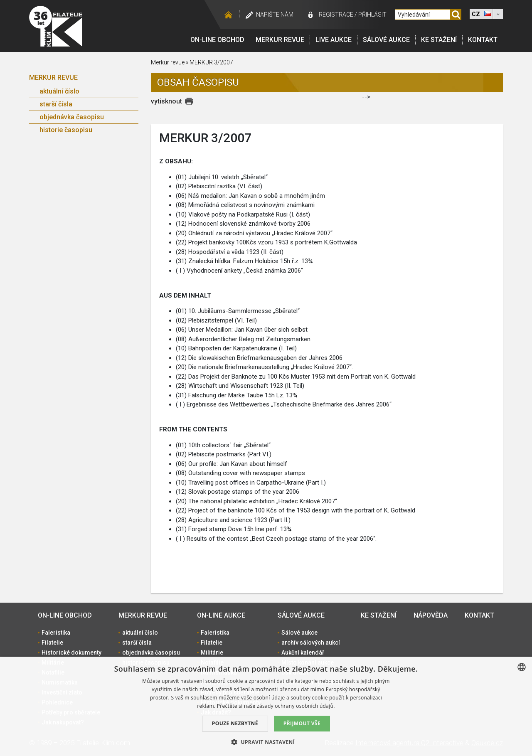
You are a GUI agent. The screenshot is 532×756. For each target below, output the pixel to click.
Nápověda (431, 615)
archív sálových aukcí (311, 643)
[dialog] (266, 706)
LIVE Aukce (334, 40)
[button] (266, 742)
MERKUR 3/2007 (211, 62)
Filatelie (52, 643)
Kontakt (483, 40)
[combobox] (522, 667)
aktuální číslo (59, 91)
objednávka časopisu (72, 117)
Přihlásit (372, 15)
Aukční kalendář (303, 653)
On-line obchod (217, 40)
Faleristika (56, 633)
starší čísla (56, 104)
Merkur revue (280, 40)
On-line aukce (221, 615)
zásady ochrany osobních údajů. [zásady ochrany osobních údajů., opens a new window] (296, 706)
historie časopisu (66, 130)
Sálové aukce (386, 40)
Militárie (212, 653)
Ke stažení (439, 40)
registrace (336, 15)
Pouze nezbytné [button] (235, 723)
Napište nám (275, 15)
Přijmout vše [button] (302, 723)
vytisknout (166, 101)
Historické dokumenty (71, 653)
